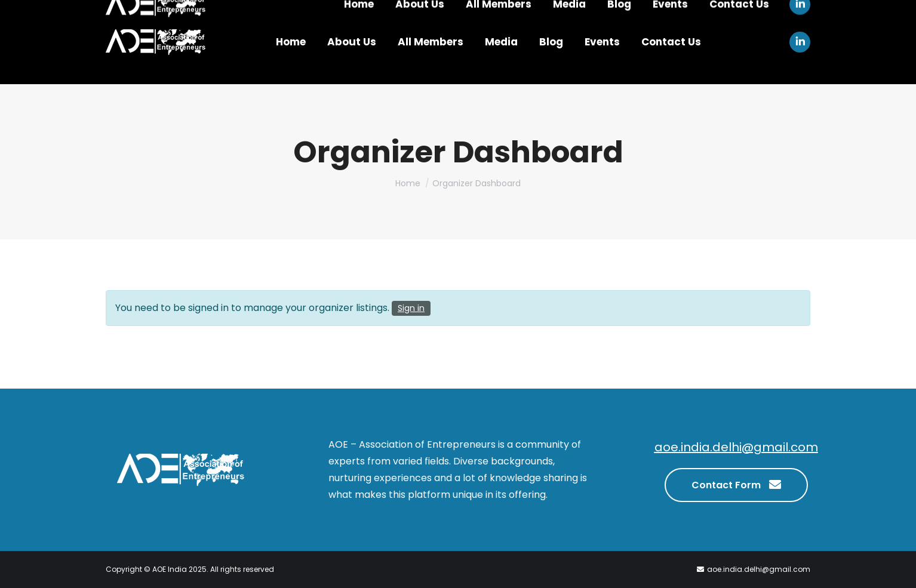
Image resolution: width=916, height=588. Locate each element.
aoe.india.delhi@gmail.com (736, 447)
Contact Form (736, 484)
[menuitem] (291, 42)
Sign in (411, 308)
